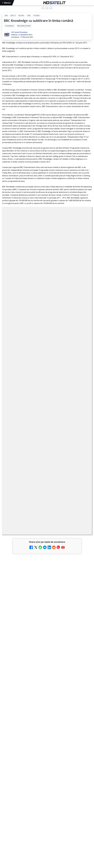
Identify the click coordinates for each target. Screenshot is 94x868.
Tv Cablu (36, 16)
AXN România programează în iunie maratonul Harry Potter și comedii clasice (43, 636)
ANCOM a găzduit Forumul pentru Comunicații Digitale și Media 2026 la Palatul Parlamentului (45, 743)
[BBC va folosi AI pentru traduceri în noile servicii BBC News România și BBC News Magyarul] (84, 553)
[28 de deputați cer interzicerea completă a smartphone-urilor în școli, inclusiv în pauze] (84, 657)
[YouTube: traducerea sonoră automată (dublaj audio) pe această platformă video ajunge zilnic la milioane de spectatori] (84, 536)
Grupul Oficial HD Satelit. (68, 445)
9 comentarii (10, 26)
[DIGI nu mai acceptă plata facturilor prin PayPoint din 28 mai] (84, 623)
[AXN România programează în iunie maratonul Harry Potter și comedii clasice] (84, 640)
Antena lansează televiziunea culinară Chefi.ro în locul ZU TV (38, 566)
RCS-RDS (21, 16)
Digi (6, 16)
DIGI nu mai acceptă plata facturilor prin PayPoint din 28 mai (38, 618)
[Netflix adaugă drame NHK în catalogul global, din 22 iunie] (84, 519)
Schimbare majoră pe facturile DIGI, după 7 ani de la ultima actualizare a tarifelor (43, 584)
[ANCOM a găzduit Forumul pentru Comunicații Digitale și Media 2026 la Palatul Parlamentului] (47, 771)
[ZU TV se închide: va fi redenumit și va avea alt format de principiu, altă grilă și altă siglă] (84, 605)
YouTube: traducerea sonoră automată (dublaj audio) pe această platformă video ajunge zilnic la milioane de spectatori (40, 532)
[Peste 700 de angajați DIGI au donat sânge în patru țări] (47, 712)
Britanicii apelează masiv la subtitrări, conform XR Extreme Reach (41, 497)
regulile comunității (38, 442)
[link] (47, 501)
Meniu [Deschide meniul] (6, 3)
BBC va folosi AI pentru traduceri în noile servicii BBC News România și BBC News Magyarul (43, 550)
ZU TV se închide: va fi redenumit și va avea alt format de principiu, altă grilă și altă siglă (42, 602)
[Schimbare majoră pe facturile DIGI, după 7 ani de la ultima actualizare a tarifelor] (84, 588)
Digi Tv (13, 16)
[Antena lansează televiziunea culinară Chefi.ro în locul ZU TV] (84, 571)
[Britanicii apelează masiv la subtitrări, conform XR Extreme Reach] (84, 501)
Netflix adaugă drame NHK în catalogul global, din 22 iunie (37, 514)
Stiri (29, 16)
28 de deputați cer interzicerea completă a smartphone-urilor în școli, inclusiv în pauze (42, 654)
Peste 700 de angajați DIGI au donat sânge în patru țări (32, 684)
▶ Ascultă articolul (24, 26)
